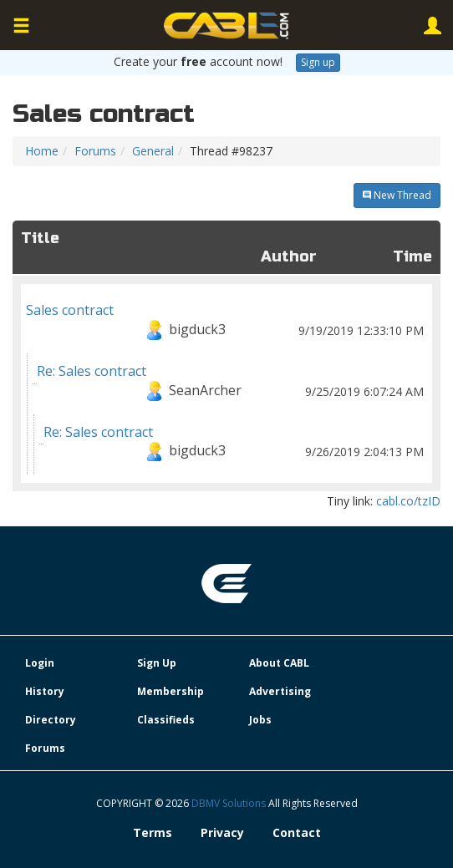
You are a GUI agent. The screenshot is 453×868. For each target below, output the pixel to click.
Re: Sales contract (232, 384)
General (153, 151)
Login (40, 663)
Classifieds (166, 720)
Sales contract (226, 323)
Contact (297, 832)
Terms (153, 832)
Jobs (260, 720)
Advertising (280, 691)
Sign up (318, 62)
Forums (95, 151)
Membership (171, 691)
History (45, 691)
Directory (51, 720)
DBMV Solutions (230, 803)
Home (42, 151)
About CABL (279, 663)
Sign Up (157, 663)
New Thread (397, 195)
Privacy (222, 832)
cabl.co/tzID (408, 501)
